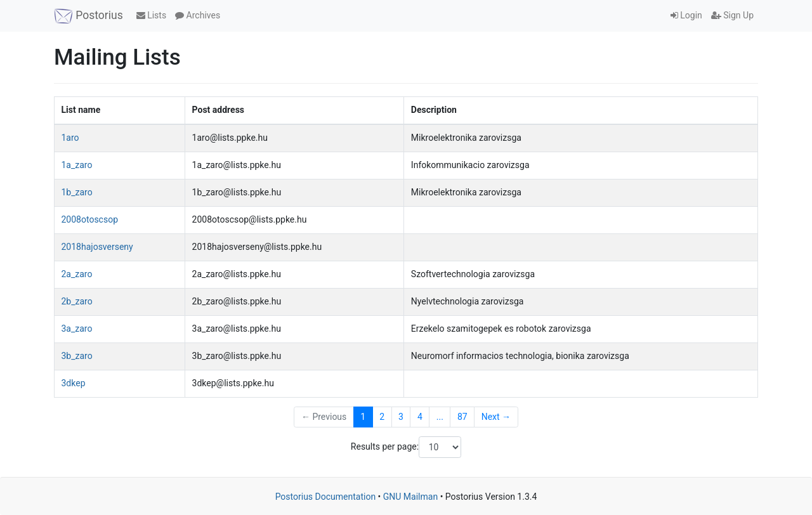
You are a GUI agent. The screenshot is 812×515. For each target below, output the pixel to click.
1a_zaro (77, 165)
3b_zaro (77, 356)
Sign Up (732, 15)
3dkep (74, 383)
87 (462, 417)
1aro (70, 138)
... (440, 417)
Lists (151, 15)
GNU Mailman (410, 497)
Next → (496, 417)
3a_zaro (77, 329)
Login (686, 15)
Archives (198, 15)
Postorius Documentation (326, 497)
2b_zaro (77, 301)
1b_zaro (77, 192)
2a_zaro (77, 274)
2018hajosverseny (97, 247)
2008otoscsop (90, 219)
